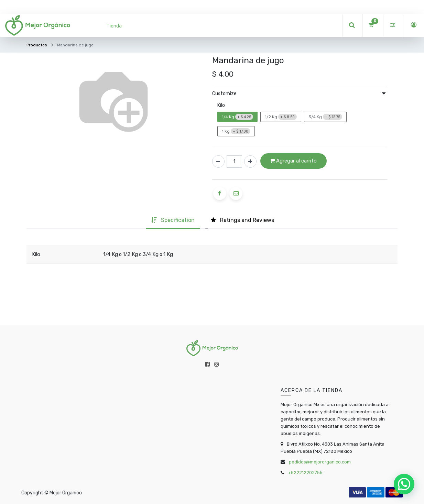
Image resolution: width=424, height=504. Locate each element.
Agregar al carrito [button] (293, 161)
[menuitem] (114, 26)
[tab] (173, 221)
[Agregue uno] (250, 161)
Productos (37, 45)
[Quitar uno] (218, 161)
